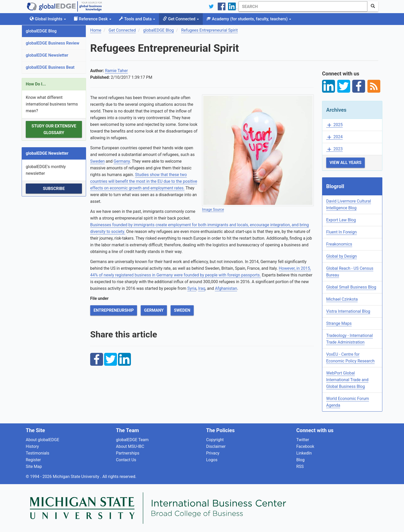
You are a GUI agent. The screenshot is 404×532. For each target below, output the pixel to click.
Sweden (97, 161)
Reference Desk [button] (92, 19)
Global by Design (342, 256)
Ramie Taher (116, 71)
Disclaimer (216, 446)
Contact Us (126, 460)
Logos (212, 460)
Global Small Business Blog (351, 287)
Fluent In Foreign (342, 232)
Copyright (215, 440)
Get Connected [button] (181, 19)
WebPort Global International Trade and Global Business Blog (347, 380)
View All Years (346, 163)
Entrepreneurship (114, 310)
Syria (192, 288)
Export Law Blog (341, 220)
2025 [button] (334, 125)
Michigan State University (77, 477)
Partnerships (128, 453)
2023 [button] (334, 149)
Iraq (202, 288)
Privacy (213, 453)
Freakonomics (339, 244)
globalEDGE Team (132, 440)
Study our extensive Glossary (54, 129)
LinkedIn (304, 453)
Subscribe (54, 189)
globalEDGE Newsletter (47, 55)
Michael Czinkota (342, 299)
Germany (122, 161)
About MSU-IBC (130, 446)
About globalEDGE (43, 440)
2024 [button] (334, 137)
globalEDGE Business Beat (50, 67)
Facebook (305, 446)
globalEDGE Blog (41, 31)
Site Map (34, 466)
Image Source (213, 210)
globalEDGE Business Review (53, 43)
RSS (300, 466)
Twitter (303, 440)
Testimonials (37, 453)
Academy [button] (249, 19)
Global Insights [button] (48, 19)
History (32, 446)
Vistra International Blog (348, 311)
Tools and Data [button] (137, 19)
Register (33, 460)
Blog (300, 460)
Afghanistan (226, 288)
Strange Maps (339, 323)
